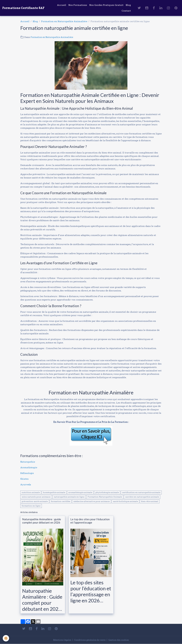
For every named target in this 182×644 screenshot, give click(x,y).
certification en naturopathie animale (141, 492)
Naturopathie (28, 462)
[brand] (23, 8)
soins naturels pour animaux (36, 497)
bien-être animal (150, 501)
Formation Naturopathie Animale (105, 497)
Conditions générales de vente (90, 640)
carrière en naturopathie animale (142, 497)
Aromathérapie (29, 467)
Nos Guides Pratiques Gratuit (106, 5)
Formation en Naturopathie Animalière (64, 21)
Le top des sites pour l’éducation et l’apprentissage (90, 521)
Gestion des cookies (121, 640)
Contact (126, 11)
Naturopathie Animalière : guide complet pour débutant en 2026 (42, 521)
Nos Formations (78, 5)
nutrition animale (31, 492)
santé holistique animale (125, 501)
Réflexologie (28, 473)
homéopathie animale (54, 492)
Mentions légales (59, 640)
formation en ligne (31, 506)
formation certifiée (61, 501)
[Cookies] (6, 638)
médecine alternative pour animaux (92, 501)
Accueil (62, 5)
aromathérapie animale (80, 492)
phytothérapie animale (107, 492)
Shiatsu (25, 479)
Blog (128, 5)
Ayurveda (26, 485)
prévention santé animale (35, 501)
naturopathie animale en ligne (69, 497)
